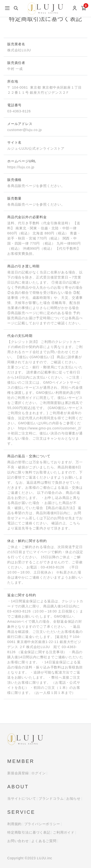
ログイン (38, 773)
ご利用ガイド (64, 832)
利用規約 (14, 824)
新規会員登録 (18, 773)
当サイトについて (22, 798)
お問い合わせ (18, 841)
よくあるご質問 (44, 841)
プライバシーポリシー (42, 824)
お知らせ (73, 798)
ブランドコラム (51, 798)
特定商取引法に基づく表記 (29, 832)
